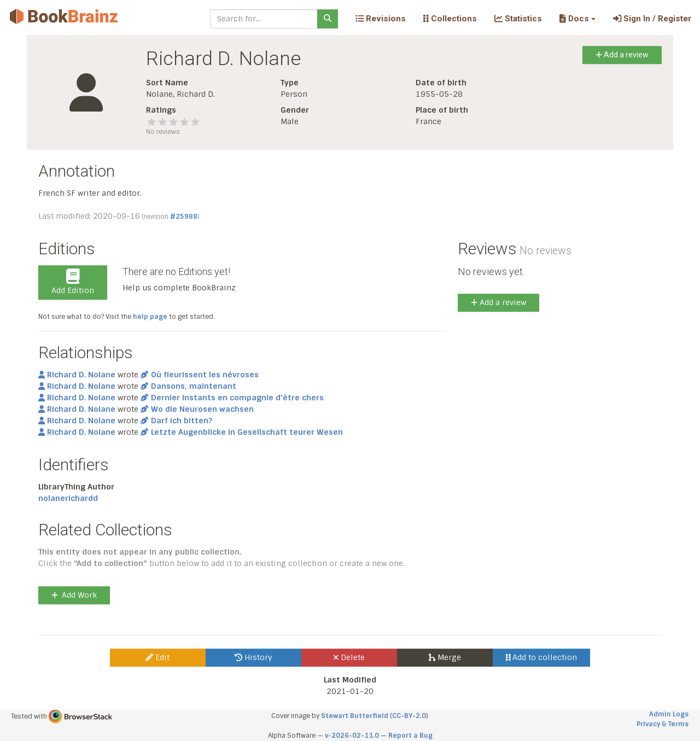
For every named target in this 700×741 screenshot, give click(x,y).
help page (150, 317)
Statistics (518, 19)
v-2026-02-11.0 (352, 736)
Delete (349, 657)
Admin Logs (669, 714)
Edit (157, 657)
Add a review (622, 55)
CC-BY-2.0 (409, 716)
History (253, 657)
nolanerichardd (68, 498)
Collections (450, 19)
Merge (445, 657)
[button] (577, 19)
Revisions (381, 19)
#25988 (184, 217)
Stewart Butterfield (355, 716)
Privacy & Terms (663, 724)
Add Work (74, 595)
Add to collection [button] (542, 657)
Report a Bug (410, 736)
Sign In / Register (652, 19)
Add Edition (73, 282)
